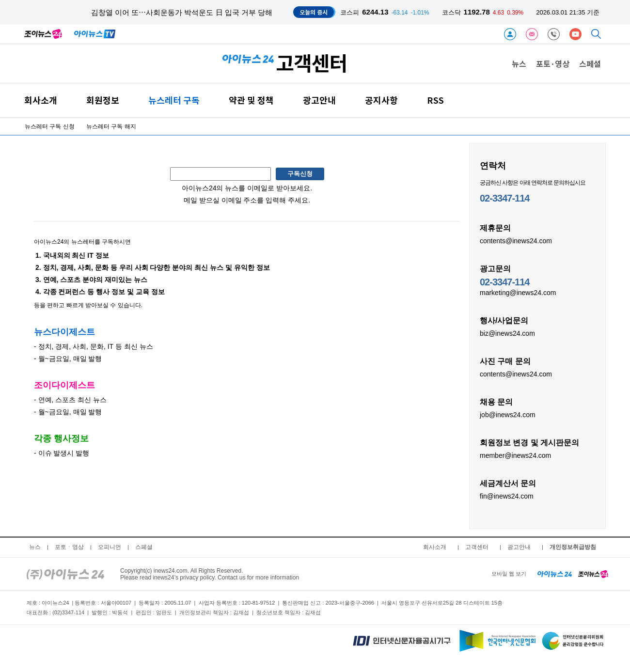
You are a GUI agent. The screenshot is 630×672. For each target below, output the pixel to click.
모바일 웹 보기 (509, 574)
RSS (435, 100)
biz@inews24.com (507, 333)
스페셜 (590, 63)
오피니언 (110, 547)
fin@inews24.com (507, 496)
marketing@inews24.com (518, 292)
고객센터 (477, 547)
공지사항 (381, 100)
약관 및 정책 (251, 100)
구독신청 (300, 174)
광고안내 (319, 100)
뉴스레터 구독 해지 (111, 126)
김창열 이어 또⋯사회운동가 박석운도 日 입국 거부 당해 (182, 12)
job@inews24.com (508, 414)
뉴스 (519, 63)
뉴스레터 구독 (174, 100)
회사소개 (41, 100)
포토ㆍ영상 (69, 547)
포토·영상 (553, 63)
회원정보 (103, 100)
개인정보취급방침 (573, 547)
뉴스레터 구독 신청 (50, 126)
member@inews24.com (515, 455)
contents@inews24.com (516, 240)
